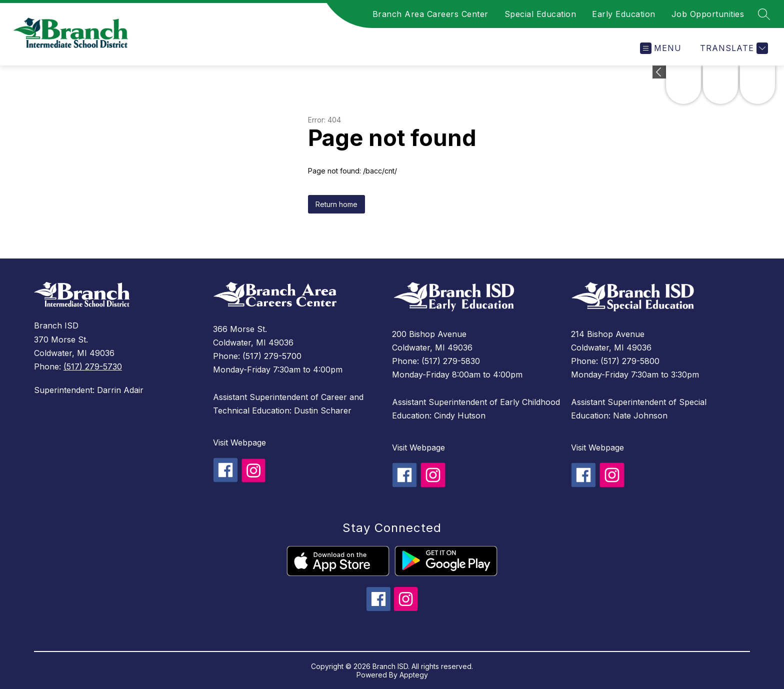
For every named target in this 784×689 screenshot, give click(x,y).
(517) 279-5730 (93, 366)
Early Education (624, 14)
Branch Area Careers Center (430, 14)
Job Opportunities (708, 14)
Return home (336, 204)
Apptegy (414, 675)
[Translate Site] (733, 48)
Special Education (540, 14)
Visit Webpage (239, 442)
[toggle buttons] (659, 72)
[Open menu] (661, 48)
